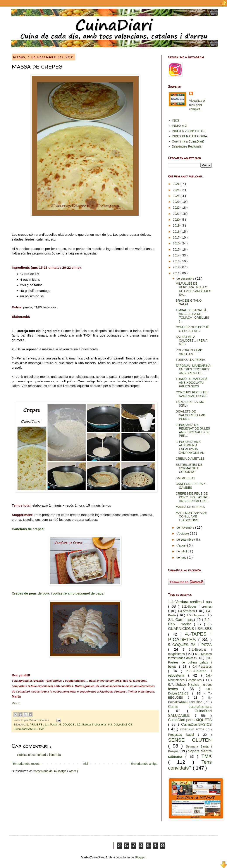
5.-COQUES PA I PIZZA (190, 645)
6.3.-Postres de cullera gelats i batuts (190, 662)
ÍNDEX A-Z (179, 126)
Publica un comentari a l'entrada (39, 755)
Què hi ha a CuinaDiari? (188, 141)
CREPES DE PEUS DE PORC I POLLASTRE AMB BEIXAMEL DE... (193, 497)
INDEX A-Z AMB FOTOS (189, 131)
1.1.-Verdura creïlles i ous (190, 602)
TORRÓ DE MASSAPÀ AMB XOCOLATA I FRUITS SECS (192, 383)
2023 (177, 202)
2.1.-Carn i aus (181, 620)
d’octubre (183, 533)
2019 (177, 225)
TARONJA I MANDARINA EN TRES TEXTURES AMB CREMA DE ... (193, 369)
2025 (177, 190)
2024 (177, 196)
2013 (177, 261)
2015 (177, 249)
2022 (177, 208)
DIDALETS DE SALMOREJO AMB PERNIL (190, 415)
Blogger (140, 857)
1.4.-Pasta (51, 725)
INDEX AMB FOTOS (193, 729)
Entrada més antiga (144, 764)
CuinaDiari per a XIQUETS (190, 720)
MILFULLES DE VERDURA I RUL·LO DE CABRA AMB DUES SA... (193, 289)
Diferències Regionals (187, 146)
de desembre (186, 278)
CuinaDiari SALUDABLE (190, 713)
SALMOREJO (185, 478)
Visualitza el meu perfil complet (197, 105)
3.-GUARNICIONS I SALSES (190, 626)
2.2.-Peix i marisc (190, 622)
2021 (177, 214)
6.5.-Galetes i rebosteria (91, 725)
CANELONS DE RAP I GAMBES (191, 486)
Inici (85, 764)
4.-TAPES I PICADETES (190, 637)
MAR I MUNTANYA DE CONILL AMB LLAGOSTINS (191, 516)
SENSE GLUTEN (190, 740)
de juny (182, 557)
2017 (177, 237)
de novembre (186, 528)
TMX (42, 729)
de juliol (182, 551)
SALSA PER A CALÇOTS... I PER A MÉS (192, 340)
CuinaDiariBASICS (25, 729)
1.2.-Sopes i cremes (197, 607)
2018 (177, 232)
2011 (177, 273)
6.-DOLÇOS (67, 725)
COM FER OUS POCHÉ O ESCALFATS (192, 329)
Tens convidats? (190, 765)
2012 (177, 267)
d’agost (182, 545)
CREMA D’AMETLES (190, 459)
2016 (177, 243)
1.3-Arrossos (187, 611)
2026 (177, 184)
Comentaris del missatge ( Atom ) (55, 771)
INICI (175, 120)
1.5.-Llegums (196, 615)
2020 (177, 220)
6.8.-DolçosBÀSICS (120, 725)
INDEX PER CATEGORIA (190, 136)
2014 (177, 255)
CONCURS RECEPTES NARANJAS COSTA (192, 394)
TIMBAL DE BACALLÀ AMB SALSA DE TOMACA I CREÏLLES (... (192, 316)
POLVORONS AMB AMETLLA (189, 352)
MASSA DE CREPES (190, 507)
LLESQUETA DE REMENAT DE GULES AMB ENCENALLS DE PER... (193, 430)
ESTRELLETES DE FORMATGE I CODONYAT (189, 468)
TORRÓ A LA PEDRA (190, 360)
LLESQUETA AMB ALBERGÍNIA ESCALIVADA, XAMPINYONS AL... (191, 447)
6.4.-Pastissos (202, 667)
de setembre (185, 540)
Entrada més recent (26, 764)
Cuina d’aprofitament (190, 707)
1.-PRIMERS (35, 725)
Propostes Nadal (183, 735)
